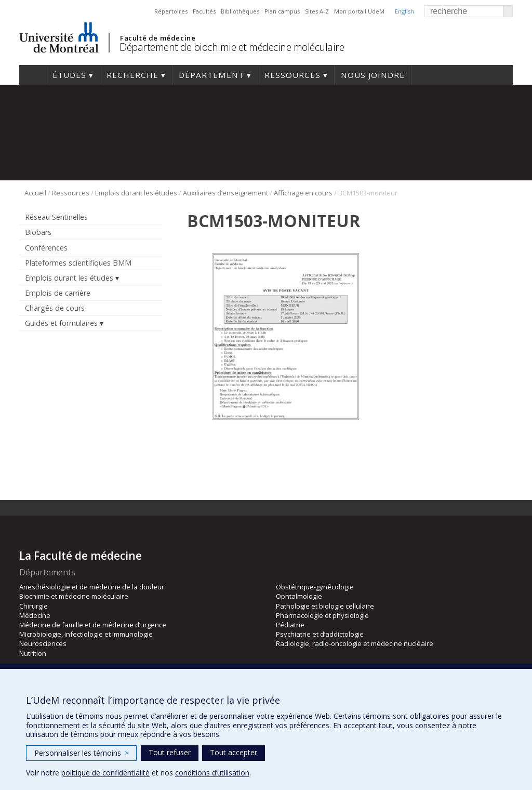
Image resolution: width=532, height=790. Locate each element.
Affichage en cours (303, 193)
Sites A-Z (317, 11)
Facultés (204, 11)
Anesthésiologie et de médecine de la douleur (92, 587)
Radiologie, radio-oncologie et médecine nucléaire (355, 643)
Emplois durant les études (136, 193)
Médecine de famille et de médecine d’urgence (93, 625)
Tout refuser (170, 752)
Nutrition (33, 653)
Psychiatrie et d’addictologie (320, 634)
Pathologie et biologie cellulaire (325, 606)
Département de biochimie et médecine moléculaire (232, 47)
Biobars (38, 232)
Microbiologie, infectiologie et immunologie (86, 634)
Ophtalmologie (299, 596)
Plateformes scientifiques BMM (78, 263)
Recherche (132, 75)
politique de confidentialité (105, 773)
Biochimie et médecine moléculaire (74, 596)
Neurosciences (43, 643)
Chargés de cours (55, 308)
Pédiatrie (290, 625)
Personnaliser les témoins (81, 753)
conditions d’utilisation (212, 773)
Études (69, 75)
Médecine (35, 615)
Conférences (46, 248)
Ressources (292, 75)
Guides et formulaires (61, 323)
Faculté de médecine (158, 38)
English (404, 11)
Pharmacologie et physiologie (322, 615)
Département (211, 75)
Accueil (32, 75)
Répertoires (171, 11)
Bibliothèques (240, 11)
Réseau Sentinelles (56, 217)
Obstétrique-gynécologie (315, 587)
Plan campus (282, 11)
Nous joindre (373, 75)
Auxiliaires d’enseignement (225, 193)
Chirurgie (34, 606)
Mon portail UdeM (359, 11)
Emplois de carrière (58, 293)
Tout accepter (234, 752)
